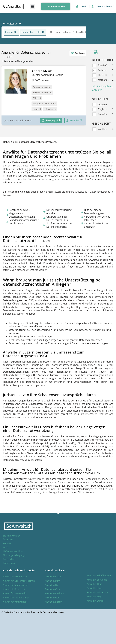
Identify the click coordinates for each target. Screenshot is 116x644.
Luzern (11, 32)
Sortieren (78, 53)
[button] (33, 6)
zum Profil (74, 120)
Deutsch (102, 105)
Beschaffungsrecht (104, 65)
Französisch (104, 114)
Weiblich (102, 129)
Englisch (102, 109)
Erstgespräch (51, 120)
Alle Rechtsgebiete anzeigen (103, 88)
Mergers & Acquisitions (104, 80)
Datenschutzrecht (33, 32)
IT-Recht (102, 75)
